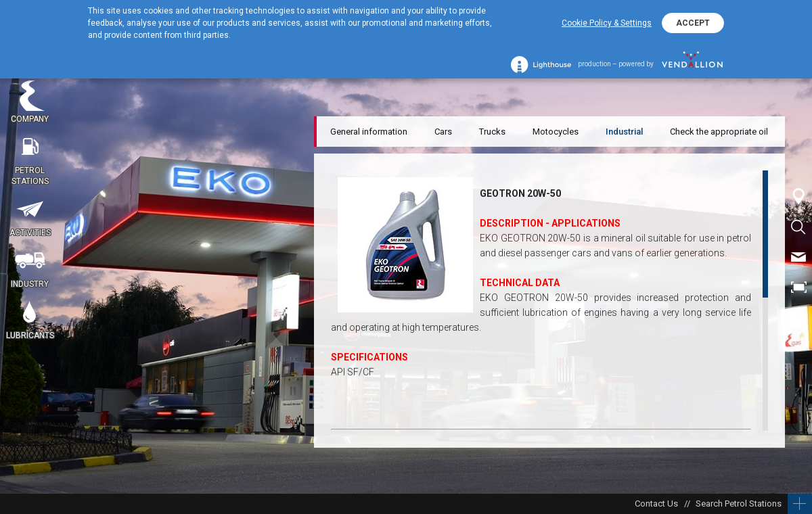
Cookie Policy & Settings (607, 23)
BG (798, 318)
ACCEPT (693, 23)
